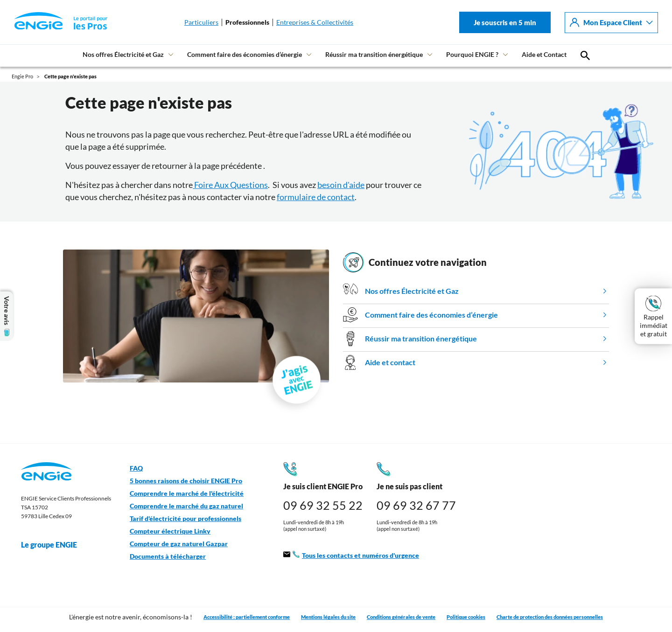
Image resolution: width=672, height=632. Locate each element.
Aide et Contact (544, 54)
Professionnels (247, 22)
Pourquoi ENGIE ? (472, 54)
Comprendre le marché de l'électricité (187, 493)
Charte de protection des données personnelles (550, 617)
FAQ (136, 468)
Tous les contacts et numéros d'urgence (351, 556)
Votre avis (7, 316)
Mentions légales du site (328, 617)
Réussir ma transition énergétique (374, 54)
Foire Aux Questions (230, 185)
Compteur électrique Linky (170, 531)
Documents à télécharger (168, 556)
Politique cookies (466, 617)
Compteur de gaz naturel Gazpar (179, 544)
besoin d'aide (341, 185)
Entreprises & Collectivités (315, 22)
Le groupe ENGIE (54, 545)
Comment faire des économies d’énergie (245, 54)
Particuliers (201, 22)
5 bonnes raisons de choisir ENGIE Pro (186, 481)
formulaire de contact (316, 197)
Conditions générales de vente (401, 617)
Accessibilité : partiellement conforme (247, 617)
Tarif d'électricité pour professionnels (185, 519)
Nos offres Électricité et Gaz (123, 54)
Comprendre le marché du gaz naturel (186, 506)
